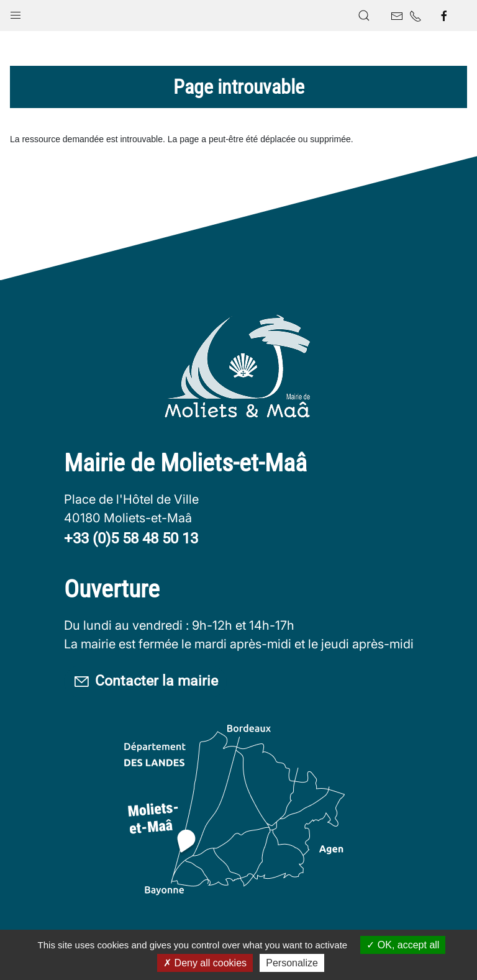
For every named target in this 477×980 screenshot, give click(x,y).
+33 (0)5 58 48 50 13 (131, 538)
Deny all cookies (205, 963)
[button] (16, 12)
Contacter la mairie (149, 682)
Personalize (292, 963)
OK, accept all (403, 945)
